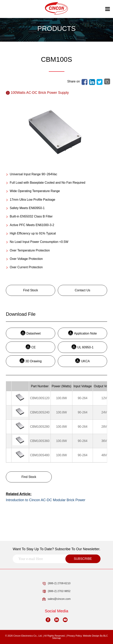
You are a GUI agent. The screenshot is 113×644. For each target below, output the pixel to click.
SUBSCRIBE (83, 559)
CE (31, 347)
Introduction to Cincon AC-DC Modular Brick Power (46, 500)
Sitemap (56, 638)
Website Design (91, 636)
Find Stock (31, 290)
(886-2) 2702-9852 (56, 591)
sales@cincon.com (56, 599)
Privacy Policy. (75, 636)
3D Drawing (31, 361)
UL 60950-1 (82, 347)
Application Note (82, 333)
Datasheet (31, 333)
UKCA (82, 361)
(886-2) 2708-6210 (56, 583)
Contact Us (82, 290)
